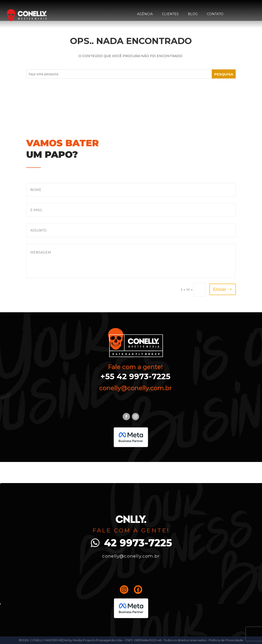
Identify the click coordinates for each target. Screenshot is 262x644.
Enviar (220, 289)
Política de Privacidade (226, 640)
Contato (215, 14)
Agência (145, 14)
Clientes (170, 14)
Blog (193, 14)
